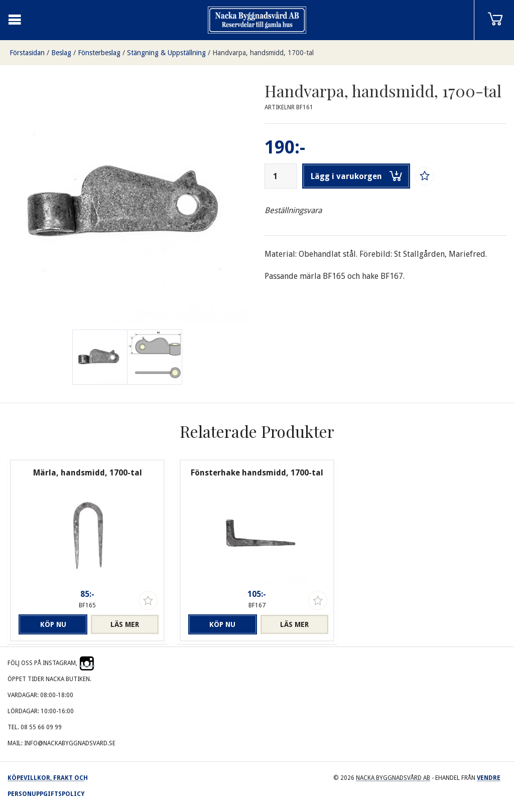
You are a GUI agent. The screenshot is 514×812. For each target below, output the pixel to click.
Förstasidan (27, 53)
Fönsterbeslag (99, 53)
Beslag (61, 53)
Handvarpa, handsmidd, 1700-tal (263, 53)
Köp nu (53, 624)
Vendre (489, 778)
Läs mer (125, 624)
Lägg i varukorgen (356, 176)
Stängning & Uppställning (166, 53)
